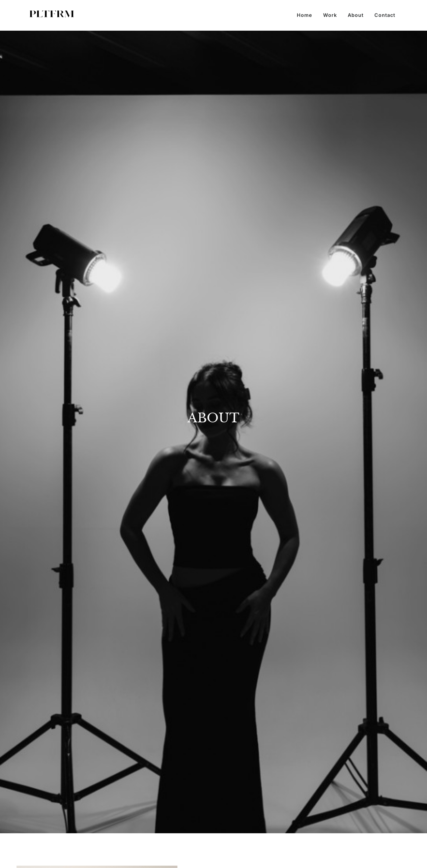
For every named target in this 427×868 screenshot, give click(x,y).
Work (330, 15)
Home (305, 15)
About (356, 15)
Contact (385, 15)
